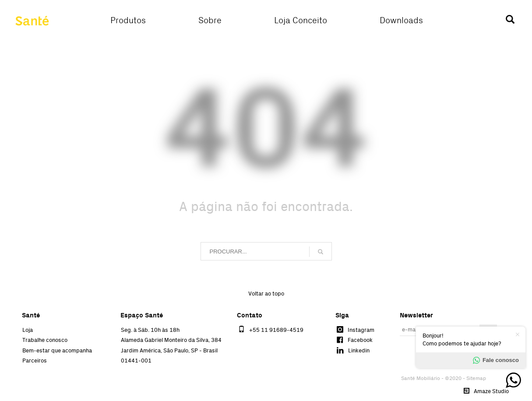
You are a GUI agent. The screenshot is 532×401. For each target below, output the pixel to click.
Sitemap (476, 378)
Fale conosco (496, 360)
